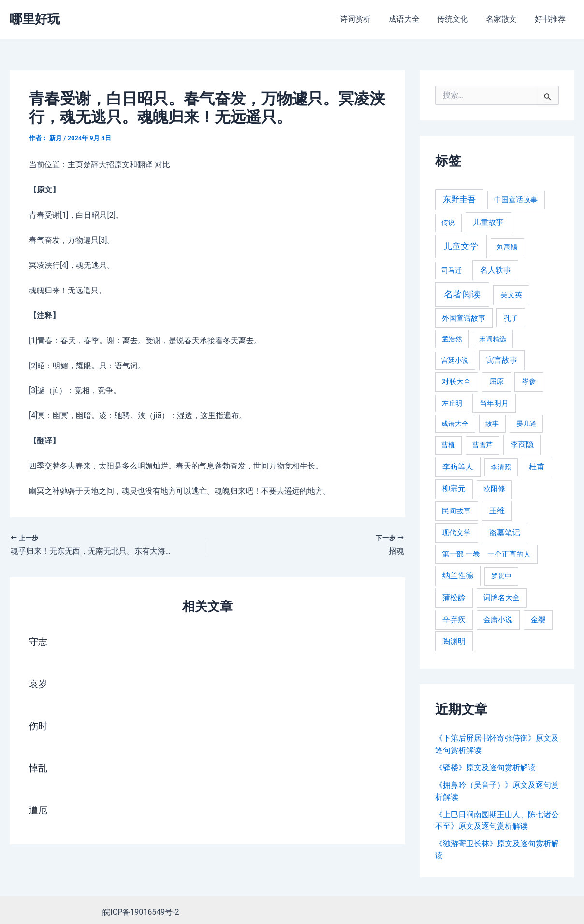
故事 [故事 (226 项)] (492, 424)
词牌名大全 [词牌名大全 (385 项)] (502, 598)
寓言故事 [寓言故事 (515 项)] (502, 360)
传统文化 (458, 19)
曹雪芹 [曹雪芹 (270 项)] (482, 445)
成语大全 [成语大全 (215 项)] (455, 424)
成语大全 (412, 19)
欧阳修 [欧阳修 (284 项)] (494, 489)
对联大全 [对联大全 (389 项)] (456, 381)
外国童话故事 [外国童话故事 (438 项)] (464, 318)
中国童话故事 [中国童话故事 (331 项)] (516, 200)
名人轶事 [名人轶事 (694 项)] (496, 270)
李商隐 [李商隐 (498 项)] (522, 445)
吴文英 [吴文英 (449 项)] (511, 295)
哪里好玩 (35, 19)
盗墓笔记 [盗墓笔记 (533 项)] (505, 533)
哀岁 (39, 684)
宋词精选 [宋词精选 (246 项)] (493, 339)
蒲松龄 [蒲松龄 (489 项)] (454, 597)
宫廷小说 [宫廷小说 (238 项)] (455, 360)
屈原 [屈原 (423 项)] (496, 381)
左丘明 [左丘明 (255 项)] (452, 403)
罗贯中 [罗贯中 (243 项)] (501, 576)
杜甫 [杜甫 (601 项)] (537, 467)
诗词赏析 (365, 19)
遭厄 (39, 810)
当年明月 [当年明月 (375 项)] (494, 403)
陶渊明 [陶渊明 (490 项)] (454, 641)
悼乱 (39, 768)
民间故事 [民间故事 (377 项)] (456, 511)
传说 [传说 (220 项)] (448, 222)
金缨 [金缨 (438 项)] (538, 620)
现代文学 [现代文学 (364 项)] (456, 533)
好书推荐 (551, 19)
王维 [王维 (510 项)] (497, 511)
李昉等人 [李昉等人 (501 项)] (458, 467)
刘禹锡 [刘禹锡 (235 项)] (507, 247)
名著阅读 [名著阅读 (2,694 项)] (462, 294)
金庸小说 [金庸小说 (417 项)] (498, 620)
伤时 (39, 726)
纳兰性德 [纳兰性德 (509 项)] (458, 576)
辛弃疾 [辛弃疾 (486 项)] (454, 620)
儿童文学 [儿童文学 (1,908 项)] (461, 246)
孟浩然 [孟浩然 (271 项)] (452, 339)
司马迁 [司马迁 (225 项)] (452, 270)
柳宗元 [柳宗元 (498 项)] (454, 489)
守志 (39, 642)
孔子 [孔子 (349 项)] (511, 318)
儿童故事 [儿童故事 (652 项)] (488, 222)
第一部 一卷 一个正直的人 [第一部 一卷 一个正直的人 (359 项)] (486, 554)
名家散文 (505, 19)
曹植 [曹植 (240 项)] (448, 445)
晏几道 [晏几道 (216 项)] (526, 424)
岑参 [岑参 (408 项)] (529, 381)
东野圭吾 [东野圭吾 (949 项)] (459, 199)
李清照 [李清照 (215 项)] (501, 467)
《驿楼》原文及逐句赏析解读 (485, 767)
